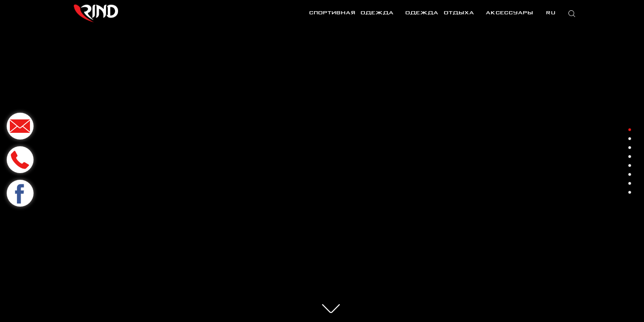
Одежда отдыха (440, 13)
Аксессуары (509, 13)
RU (550, 13)
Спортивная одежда (351, 13)
